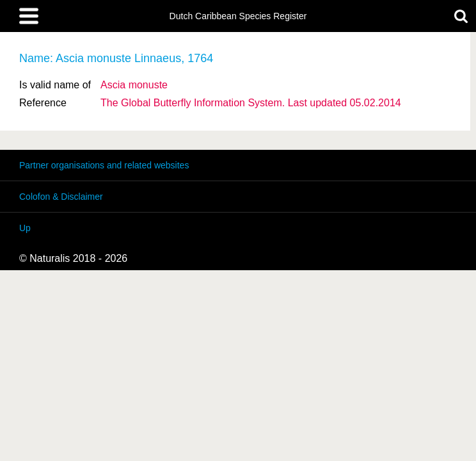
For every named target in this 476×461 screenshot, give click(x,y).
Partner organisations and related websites (104, 165)
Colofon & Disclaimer (61, 197)
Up (25, 228)
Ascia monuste (134, 85)
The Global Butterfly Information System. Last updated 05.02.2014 (251, 103)
